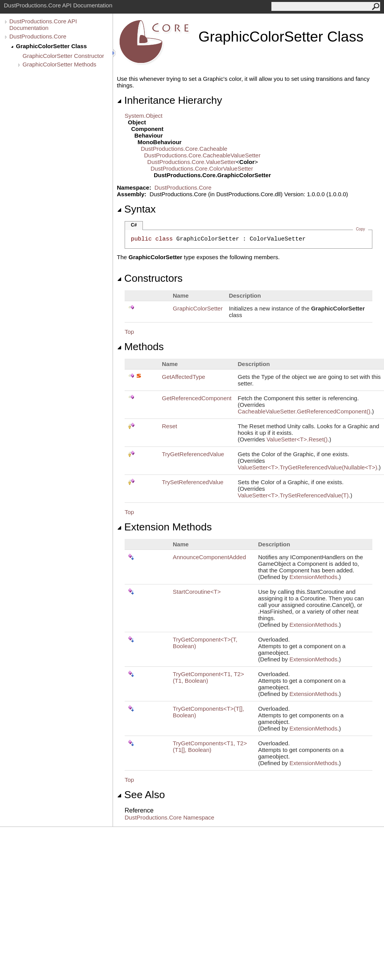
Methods (140, 347)
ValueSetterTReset (297, 439)
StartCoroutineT (197, 592)
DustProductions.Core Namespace (169, 817)
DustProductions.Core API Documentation (43, 24)
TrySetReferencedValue (193, 482)
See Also (141, 795)
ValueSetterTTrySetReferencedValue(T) (293, 495)
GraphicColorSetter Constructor (63, 56)
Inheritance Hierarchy (169, 100)
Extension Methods (164, 527)
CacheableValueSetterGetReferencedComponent (304, 411)
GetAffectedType (183, 377)
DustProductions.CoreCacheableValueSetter (202, 155)
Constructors (150, 278)
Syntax (136, 209)
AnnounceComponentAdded (209, 557)
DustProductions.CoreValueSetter (191, 162)
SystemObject (144, 116)
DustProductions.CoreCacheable (184, 149)
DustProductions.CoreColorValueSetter (202, 168)
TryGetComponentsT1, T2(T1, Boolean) (210, 746)
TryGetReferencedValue (193, 454)
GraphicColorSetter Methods (59, 64)
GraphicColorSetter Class (51, 46)
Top (129, 332)
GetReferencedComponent (197, 398)
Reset (169, 426)
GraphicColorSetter (198, 308)
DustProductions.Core (38, 36)
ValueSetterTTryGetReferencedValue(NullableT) (307, 467)
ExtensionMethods (314, 577)
